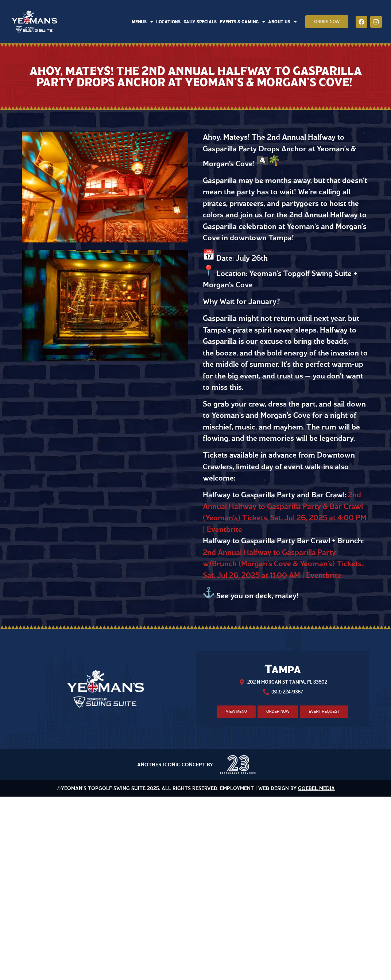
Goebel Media (316, 788)
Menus (142, 22)
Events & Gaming (242, 22)
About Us (282, 22)
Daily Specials (200, 22)
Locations (168, 22)
